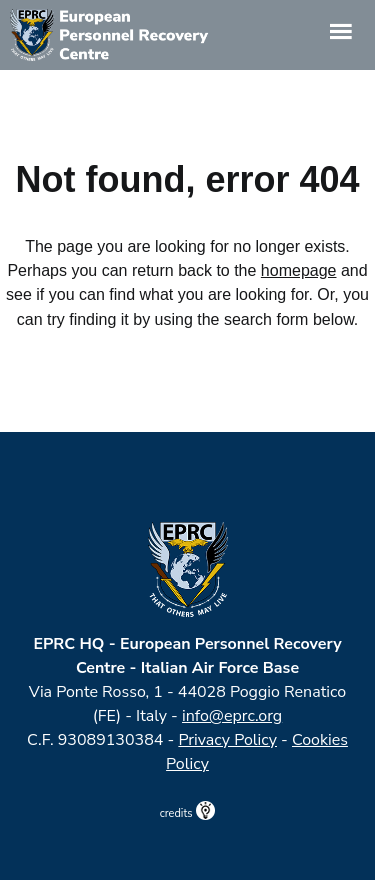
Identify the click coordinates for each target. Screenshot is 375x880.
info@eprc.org (232, 716)
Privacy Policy (227, 740)
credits (188, 813)
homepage (299, 270)
